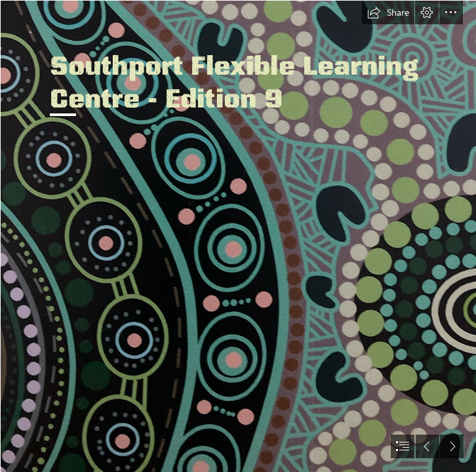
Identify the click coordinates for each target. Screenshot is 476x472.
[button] (388, 12)
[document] (238, 236)
